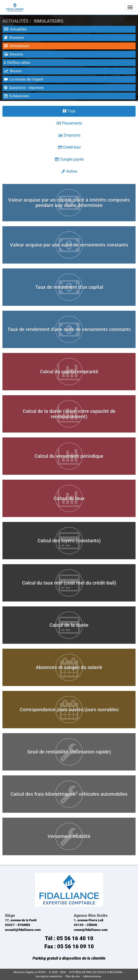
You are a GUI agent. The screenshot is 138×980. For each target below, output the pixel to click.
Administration (92, 976)
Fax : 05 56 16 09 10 (69, 946)
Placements (69, 123)
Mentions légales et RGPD (30, 972)
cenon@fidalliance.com (91, 930)
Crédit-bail (69, 147)
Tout (69, 111)
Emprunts (69, 135)
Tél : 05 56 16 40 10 (69, 938)
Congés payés (69, 159)
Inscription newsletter (49, 976)
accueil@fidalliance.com (23, 930)
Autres (69, 171)
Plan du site (73, 976)
